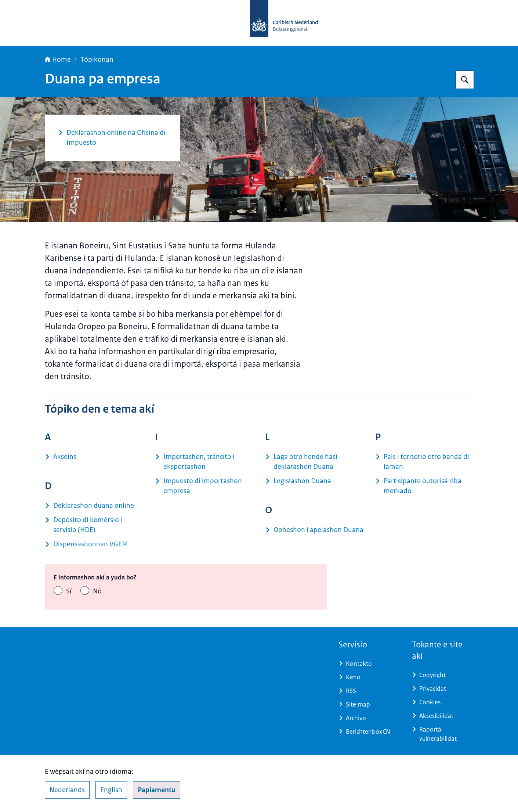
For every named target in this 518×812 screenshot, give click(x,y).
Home (58, 60)
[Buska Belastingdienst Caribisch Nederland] (465, 80)
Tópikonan (97, 60)
